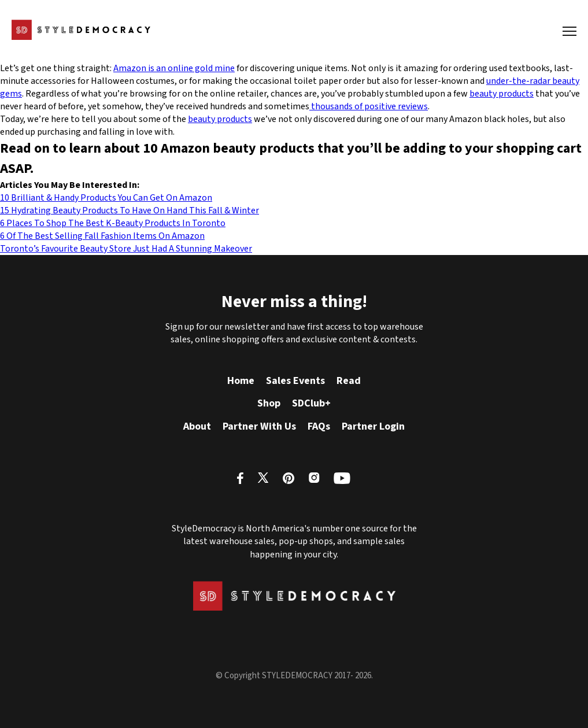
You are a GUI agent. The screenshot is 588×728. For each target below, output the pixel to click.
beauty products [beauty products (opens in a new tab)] (220, 119)
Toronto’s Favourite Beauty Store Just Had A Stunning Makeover (126, 249)
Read (349, 381)
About (197, 426)
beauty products (502, 94)
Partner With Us (259, 426)
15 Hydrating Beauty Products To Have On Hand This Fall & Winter (130, 210)
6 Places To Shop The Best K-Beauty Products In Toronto (113, 223)
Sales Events (295, 381)
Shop (269, 403)
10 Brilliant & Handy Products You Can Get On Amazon (106, 198)
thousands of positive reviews (369, 106)
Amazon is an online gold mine (174, 68)
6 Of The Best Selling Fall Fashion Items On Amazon (102, 236)
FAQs (319, 426)
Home (241, 381)
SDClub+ (311, 403)
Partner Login (373, 426)
